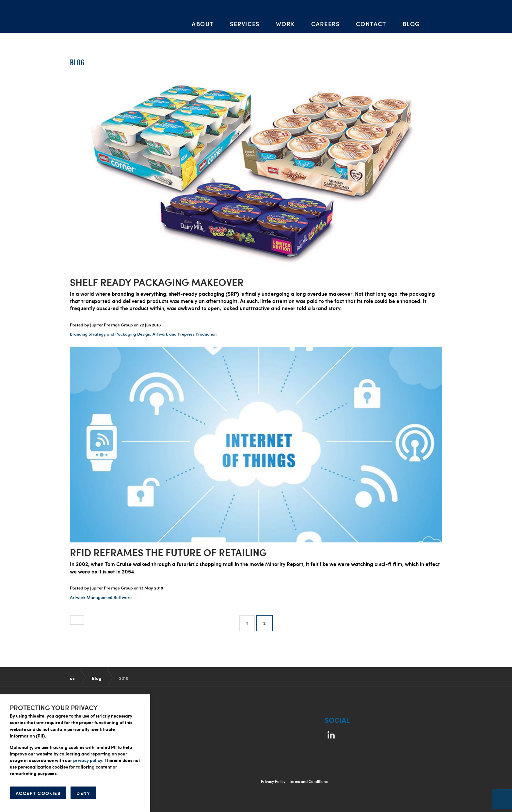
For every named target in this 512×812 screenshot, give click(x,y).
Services (245, 24)
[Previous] (77, 620)
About (203, 24)
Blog (411, 24)
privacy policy (88, 760)
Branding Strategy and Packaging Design (110, 334)
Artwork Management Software (101, 597)
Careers (325, 24)
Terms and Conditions (308, 781)
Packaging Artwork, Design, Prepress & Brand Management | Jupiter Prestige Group (91, 16)
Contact (371, 24)
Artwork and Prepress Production (184, 334)
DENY (83, 793)
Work (285, 24)
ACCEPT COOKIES (38, 793)
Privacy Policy (273, 781)
